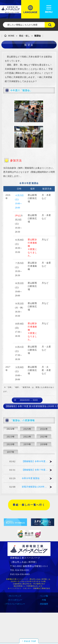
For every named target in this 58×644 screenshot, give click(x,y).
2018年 (44, 444)
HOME (9, 36)
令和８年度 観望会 (31, 478)
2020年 (11, 444)
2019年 (27, 444)
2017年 (11, 452)
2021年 (44, 437)
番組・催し (24, 36)
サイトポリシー (15, 600)
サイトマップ (15, 596)
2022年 (27, 437)
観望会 (38, 36)
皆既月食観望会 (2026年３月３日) (35, 487)
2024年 (44, 429)
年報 (44, 600)
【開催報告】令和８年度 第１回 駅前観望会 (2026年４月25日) (35, 461)
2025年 (27, 429)
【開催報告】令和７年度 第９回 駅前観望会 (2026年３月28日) (35, 470)
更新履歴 (44, 604)
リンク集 (44, 596)
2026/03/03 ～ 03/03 (29, 400)
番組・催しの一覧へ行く (29, 505)
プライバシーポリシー (15, 604)
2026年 (11, 429)
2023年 (11, 437)
